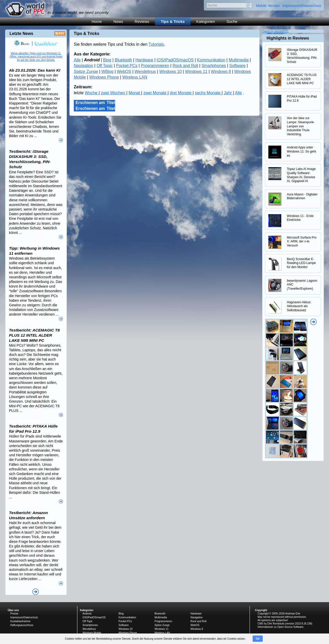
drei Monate (181, 93)
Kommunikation (211, 60)
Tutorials (156, 44)
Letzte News (21, 34)
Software (237, 66)
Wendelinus (145, 72)
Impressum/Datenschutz (302, 6)
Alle (77, 60)
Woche (92, 93)
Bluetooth (123, 60)
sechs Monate (208, 93)
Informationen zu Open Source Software (280, 627)
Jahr (229, 93)
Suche (232, 21)
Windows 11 (196, 72)
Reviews (142, 21)
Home (97, 21)
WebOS (124, 72)
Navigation (84, 66)
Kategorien (206, 21)
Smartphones (214, 66)
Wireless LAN (135, 77)
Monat (135, 93)
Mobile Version (268, 6)
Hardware (144, 60)
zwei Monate (156, 93)
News (118, 21)
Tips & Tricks (173, 21)
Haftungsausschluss (22, 625)
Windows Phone (104, 77)
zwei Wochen (113, 93)
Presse (14, 614)
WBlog (107, 72)
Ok (258, 639)
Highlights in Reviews (288, 38)
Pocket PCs (127, 66)
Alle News (36, 592)
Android (87, 614)
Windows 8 (221, 72)
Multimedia (239, 60)
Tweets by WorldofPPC (275, 31)
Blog (107, 60)
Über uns (13, 610)
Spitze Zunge (86, 72)
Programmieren (155, 66)
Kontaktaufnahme (20, 621)
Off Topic (105, 66)
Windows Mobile (92, 633)
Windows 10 (171, 72)
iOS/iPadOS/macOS (175, 60)
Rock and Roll (185, 66)
